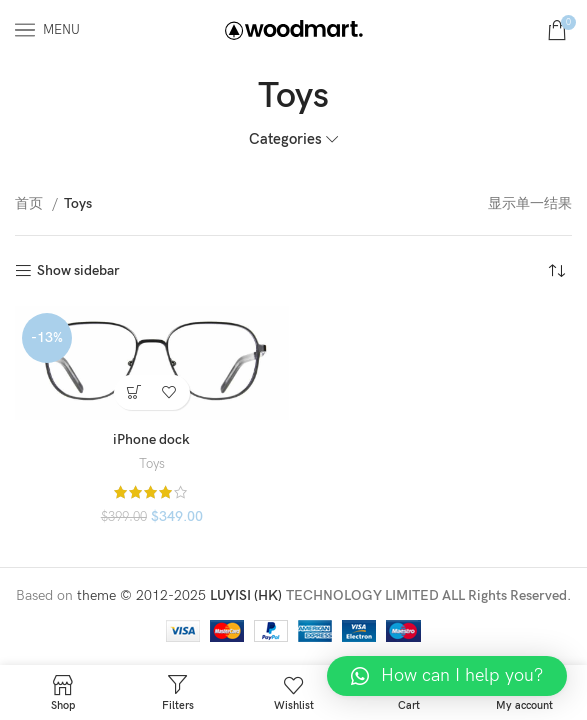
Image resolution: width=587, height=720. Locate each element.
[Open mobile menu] (47, 30)
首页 (31, 203)
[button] (447, 676)
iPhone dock (151, 439)
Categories (285, 139)
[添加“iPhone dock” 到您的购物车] (134, 392)
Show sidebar (78, 271)
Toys (152, 464)
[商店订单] (557, 271)
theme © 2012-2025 (143, 595)
